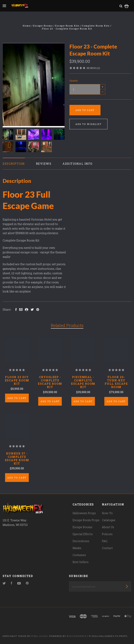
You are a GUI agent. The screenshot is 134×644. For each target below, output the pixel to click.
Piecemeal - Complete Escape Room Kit (83, 382)
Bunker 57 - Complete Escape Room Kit (17, 458)
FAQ (105, 541)
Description (14, 164)
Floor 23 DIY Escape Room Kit (17, 380)
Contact (107, 548)
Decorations (81, 541)
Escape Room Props (86, 520)
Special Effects (83, 534)
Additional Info (77, 164)
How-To (107, 513)
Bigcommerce (77, 636)
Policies (107, 534)
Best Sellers (81, 562)
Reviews (44, 164)
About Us (108, 527)
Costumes (79, 555)
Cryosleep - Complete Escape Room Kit (50, 382)
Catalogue (109, 520)
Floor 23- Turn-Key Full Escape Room (116, 382)
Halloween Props (84, 513)
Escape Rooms (82, 527)
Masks (77, 548)
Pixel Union (40, 636)
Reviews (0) (93, 68)
